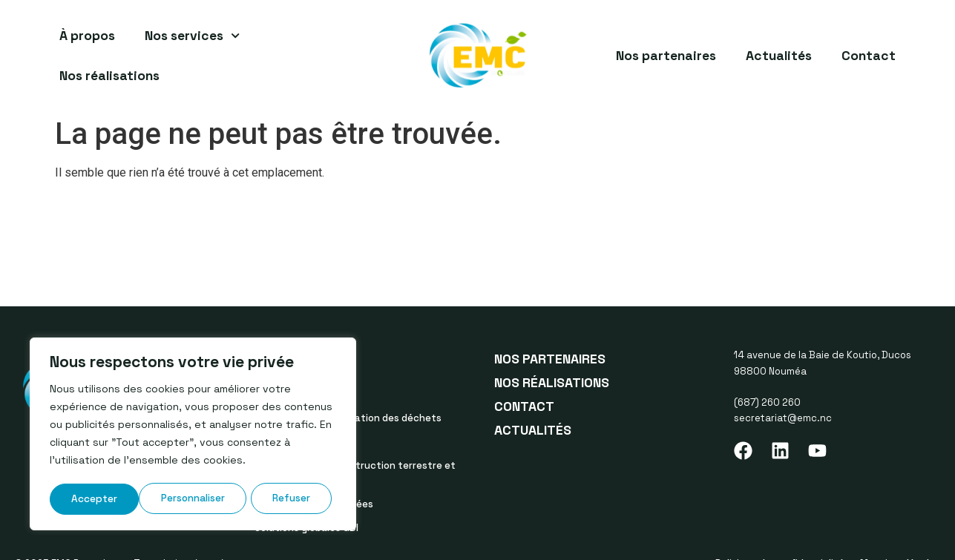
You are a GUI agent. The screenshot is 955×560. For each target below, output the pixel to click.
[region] (193, 435)
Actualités (779, 56)
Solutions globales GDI (306, 528)
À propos (87, 36)
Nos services (192, 36)
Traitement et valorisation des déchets (348, 418)
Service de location (300, 442)
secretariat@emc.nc (783, 418)
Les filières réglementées (314, 504)
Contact (869, 56)
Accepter (292, 499)
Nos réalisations (109, 76)
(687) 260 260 (767, 402)
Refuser (203, 499)
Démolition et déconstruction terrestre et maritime (355, 473)
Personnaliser (103, 499)
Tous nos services (296, 394)
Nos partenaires (666, 56)
